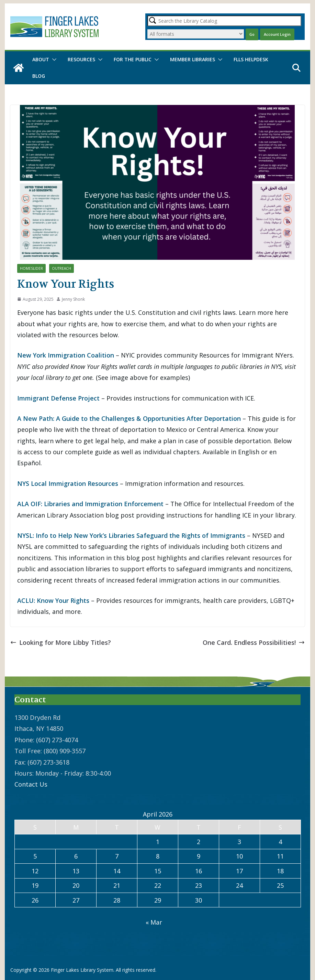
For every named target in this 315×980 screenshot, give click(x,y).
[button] (53, 60)
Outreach (61, 268)
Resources (81, 59)
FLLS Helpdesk (251, 59)
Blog (39, 76)
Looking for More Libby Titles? (61, 642)
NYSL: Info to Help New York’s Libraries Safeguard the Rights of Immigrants (131, 535)
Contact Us (31, 784)
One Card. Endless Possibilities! (254, 642)
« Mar (154, 922)
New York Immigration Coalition (66, 355)
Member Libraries (193, 59)
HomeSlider (31, 268)
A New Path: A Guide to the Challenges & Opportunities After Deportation (129, 418)
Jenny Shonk (73, 299)
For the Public (133, 59)
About (41, 59)
